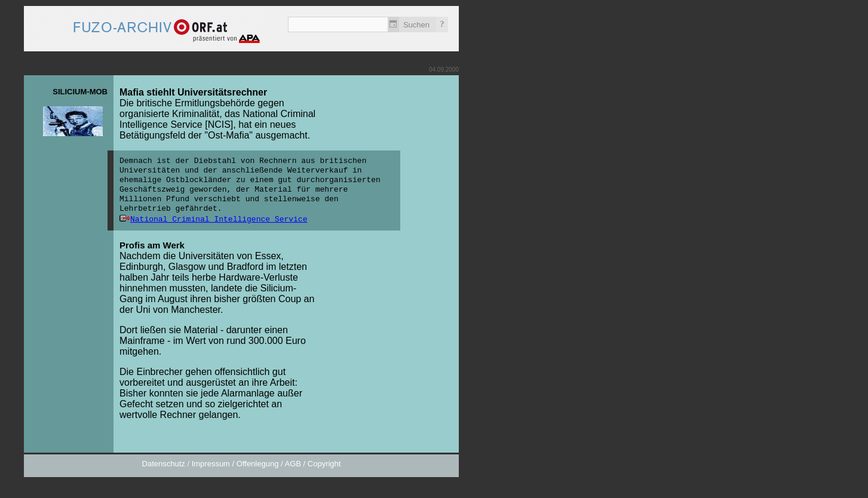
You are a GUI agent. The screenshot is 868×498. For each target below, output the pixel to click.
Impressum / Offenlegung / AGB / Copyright (266, 464)
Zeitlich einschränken (393, 24)
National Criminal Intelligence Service (219, 219)
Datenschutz (164, 464)
